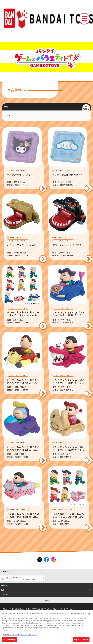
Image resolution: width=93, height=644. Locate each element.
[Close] (89, 614)
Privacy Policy (8, 630)
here (4, 616)
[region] (46, 627)
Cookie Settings (9, 640)
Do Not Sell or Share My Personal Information (20, 635)
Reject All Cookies (81, 640)
